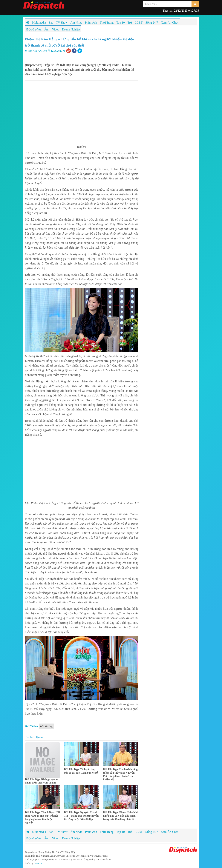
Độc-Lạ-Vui (34, 838)
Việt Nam (33, 51)
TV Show (62, 832)
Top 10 (121, 832)
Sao (51, 832)
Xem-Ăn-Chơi (170, 832)
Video (56, 838)
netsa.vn (38, 863)
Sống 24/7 (152, 832)
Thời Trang (107, 832)
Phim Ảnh (91, 832)
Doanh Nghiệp (71, 838)
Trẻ (130, 832)
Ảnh (47, 838)
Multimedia (39, 832)
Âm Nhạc (76, 832)
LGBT (139, 832)
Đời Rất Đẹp (47, 726)
